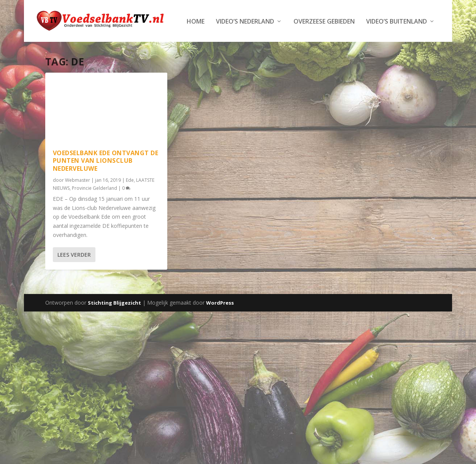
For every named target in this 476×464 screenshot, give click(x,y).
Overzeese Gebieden (178, 45)
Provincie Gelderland (94, 211)
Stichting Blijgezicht (114, 326)
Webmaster (78, 203)
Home (50, 45)
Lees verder (74, 277)
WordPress (220, 326)
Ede (130, 203)
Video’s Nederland (99, 45)
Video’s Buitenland (251, 45)
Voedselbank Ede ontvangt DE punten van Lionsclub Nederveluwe (106, 184)
